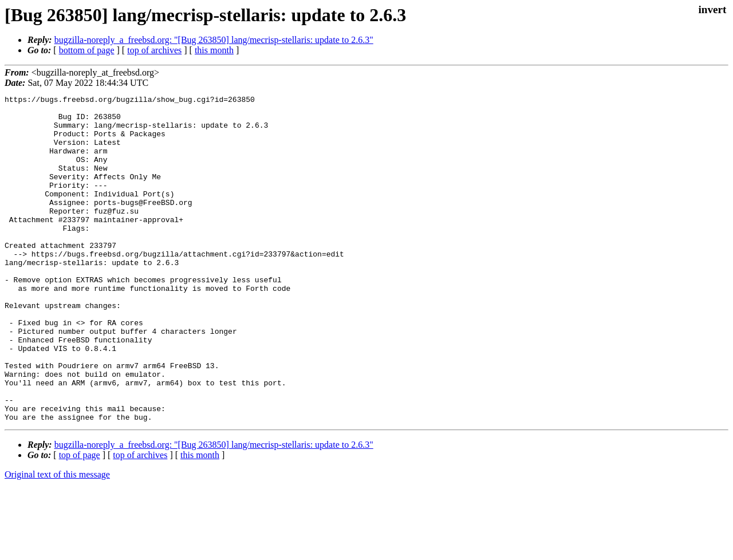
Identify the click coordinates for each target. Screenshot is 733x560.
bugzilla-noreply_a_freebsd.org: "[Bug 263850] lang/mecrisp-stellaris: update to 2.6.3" (214, 40)
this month (214, 50)
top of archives (154, 50)
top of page (80, 520)
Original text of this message (57, 540)
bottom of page (87, 50)
